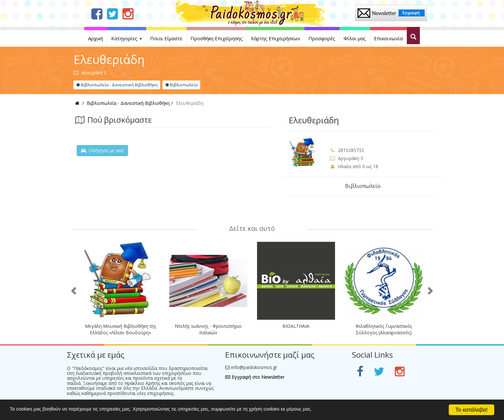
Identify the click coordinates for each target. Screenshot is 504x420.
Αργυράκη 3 (350, 158)
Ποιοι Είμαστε (166, 38)
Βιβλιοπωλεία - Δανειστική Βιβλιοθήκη (117, 85)
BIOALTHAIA (296, 326)
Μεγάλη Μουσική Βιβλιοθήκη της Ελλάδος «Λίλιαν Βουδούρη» (120, 329)
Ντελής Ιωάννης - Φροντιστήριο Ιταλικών (208, 329)
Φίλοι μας (355, 38)
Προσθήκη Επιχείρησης (217, 38)
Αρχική (96, 38)
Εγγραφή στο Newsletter (255, 377)
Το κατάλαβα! (472, 410)
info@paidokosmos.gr (254, 367)
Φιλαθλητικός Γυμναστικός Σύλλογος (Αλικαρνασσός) (384, 329)
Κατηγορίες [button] (127, 38)
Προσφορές (322, 38)
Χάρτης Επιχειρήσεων (276, 38)
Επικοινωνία (388, 38)
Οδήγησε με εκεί (102, 150)
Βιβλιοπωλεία (181, 85)
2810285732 (351, 150)
